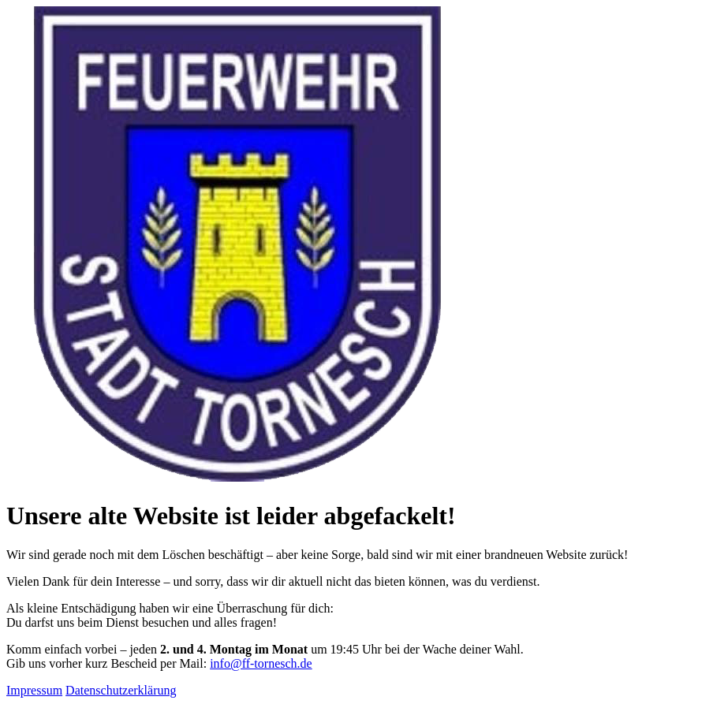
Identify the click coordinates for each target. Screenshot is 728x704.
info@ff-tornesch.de (261, 663)
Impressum (34, 690)
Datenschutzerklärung (121, 690)
